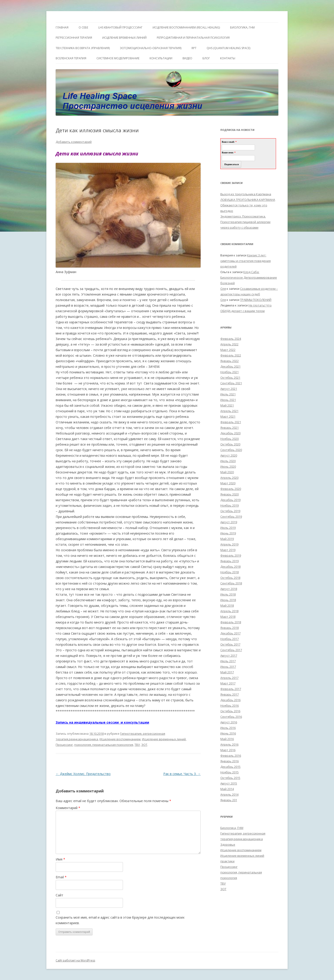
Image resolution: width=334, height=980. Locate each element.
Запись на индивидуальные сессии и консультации (102, 722)
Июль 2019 (228, 528)
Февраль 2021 (231, 422)
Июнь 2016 (228, 733)
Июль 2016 (228, 728)
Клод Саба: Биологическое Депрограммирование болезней (249, 277)
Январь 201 (229, 800)
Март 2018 (228, 617)
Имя (60, 859)
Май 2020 (227, 472)
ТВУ (137, 745)
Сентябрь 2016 (231, 717)
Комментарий (68, 808)
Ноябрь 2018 (230, 572)
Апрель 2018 (229, 611)
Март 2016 (228, 750)
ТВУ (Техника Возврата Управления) (83, 48)
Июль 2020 (228, 461)
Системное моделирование (118, 58)
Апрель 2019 (229, 544)
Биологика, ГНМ (232, 828)
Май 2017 (227, 672)
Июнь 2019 (228, 533)
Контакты (228, 58)
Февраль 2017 (231, 689)
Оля (223, 289)
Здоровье (228, 845)
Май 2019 (227, 539)
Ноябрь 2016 (230, 706)
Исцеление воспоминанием (120, 739)
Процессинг (64, 745)
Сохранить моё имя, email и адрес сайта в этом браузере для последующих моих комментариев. (120, 920)
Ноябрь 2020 (230, 439)
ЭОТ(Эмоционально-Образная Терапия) (151, 48)
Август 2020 (229, 455)
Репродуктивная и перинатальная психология (193, 38)
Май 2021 (227, 405)
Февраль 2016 (231, 756)
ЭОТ (144, 745)
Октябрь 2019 (230, 511)
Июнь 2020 (228, 466)
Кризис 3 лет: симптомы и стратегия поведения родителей (246, 261)
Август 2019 (229, 522)
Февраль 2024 (231, 339)
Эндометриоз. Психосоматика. (243, 216)
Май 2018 (227, 605)
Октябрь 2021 (230, 378)
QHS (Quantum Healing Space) (228, 48)
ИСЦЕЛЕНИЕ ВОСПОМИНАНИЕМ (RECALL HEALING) (186, 27)
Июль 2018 (228, 594)
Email (61, 877)
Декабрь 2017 (230, 633)
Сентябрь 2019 (231, 517)
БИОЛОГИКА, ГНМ (242, 27)
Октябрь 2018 (230, 578)
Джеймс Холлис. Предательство (83, 774)
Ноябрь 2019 (230, 505)
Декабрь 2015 (230, 767)
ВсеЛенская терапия (71, 58)
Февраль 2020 (231, 489)
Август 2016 (229, 722)
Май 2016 (227, 739)
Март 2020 (228, 483)
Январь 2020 (230, 494)
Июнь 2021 (228, 400)
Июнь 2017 (228, 667)
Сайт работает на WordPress (75, 960)
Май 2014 (227, 789)
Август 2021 (229, 389)
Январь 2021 (230, 428)
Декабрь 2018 (230, 567)
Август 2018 (229, 589)
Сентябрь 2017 (231, 650)
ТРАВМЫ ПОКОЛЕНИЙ (256, 300)
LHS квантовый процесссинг (120, 27)
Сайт (59, 895)
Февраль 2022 (231, 355)
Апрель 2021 (229, 411)
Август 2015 (229, 783)
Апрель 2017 (229, 678)
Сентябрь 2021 (231, 383)
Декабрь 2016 (230, 700)
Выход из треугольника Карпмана (246, 194)
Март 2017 (228, 683)
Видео (187, 58)
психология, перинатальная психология (104, 745)
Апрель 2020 (229, 478)
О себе (83, 27)
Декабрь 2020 (230, 433)
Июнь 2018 (228, 600)
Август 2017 (229, 655)
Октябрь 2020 (230, 444)
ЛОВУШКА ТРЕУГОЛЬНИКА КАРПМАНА (248, 200)
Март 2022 (228, 350)
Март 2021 (228, 416)
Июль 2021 (228, 394)
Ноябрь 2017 (230, 639)
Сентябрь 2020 (231, 450)
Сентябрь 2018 (231, 583)
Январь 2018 (230, 628)
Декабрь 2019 (230, 500)
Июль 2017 (228, 661)
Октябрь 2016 (230, 711)
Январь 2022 (230, 361)
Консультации (161, 58)
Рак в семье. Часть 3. (182, 774)
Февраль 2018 (231, 622)
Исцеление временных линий (164, 739)
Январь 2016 (230, 761)
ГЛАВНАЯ (62, 27)
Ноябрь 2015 (230, 772)
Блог (206, 58)
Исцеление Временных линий (124, 38)
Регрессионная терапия (74, 38)
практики (227, 861)
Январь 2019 (230, 561)
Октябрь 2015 (230, 778)
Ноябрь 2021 (230, 372)
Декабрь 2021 (230, 366)
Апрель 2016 (229, 744)
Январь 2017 (230, 694)
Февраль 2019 (231, 555)
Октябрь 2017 (230, 644)
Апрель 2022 (229, 344)
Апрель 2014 (229, 794)
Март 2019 (228, 550)
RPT (194, 48)
